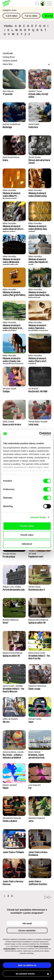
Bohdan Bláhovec (11, 620)
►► (39, 897)
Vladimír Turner (35, 91)
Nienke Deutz (35, 587)
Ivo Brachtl (33, 388)
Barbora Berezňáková (38, 620)
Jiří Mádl (32, 554)
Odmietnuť (27, 544)
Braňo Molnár (35, 752)
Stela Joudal (8, 422)
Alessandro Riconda (12, 818)
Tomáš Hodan (35, 157)
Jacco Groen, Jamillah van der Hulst (13, 686)
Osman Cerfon (35, 719)
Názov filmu (8, 64)
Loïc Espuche (35, 785)
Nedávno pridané (10, 61)
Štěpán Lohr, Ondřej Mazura (12, 587)
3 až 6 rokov (12, 16)
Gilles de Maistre (10, 719)
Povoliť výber (27, 535)
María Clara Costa (37, 653)
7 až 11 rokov (31, 16)
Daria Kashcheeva (11, 157)
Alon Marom (8, 91)
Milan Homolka (9, 190)
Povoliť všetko (27, 526)
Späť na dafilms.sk (27, 965)
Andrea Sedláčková (12, 124)
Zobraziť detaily (38, 517)
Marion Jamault (10, 785)
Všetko (8, 26)
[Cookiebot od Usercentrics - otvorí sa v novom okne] (39, 434)
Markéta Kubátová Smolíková (37, 818)
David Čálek (34, 124)
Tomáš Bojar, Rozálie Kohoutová (38, 422)
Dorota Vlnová (9, 554)
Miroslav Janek (9, 388)
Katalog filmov (9, 57)
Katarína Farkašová (37, 686)
